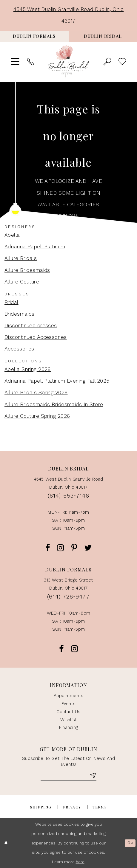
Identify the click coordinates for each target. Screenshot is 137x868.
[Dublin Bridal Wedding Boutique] (69, 62)
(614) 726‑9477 (68, 597)
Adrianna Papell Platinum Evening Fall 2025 (57, 381)
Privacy (72, 807)
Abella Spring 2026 (28, 369)
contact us (68, 712)
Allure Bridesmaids (27, 270)
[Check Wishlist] (122, 62)
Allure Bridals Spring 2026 (36, 392)
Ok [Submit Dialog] (130, 843)
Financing (68, 727)
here (80, 862)
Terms (100, 807)
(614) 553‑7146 (68, 496)
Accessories (19, 349)
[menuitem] (34, 36)
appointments (69, 696)
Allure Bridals (21, 258)
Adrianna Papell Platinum (35, 247)
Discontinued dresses (31, 325)
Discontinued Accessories (36, 337)
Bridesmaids (20, 314)
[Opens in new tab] (34, 36)
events (68, 704)
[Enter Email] (68, 776)
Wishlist (69, 720)
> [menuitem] (122, 62)
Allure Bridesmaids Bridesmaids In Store (54, 404)
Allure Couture (22, 282)
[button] (16, 62)
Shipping (41, 807)
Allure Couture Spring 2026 (37, 416)
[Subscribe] (93, 776)
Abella (12, 235)
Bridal (11, 302)
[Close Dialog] (6, 843)
